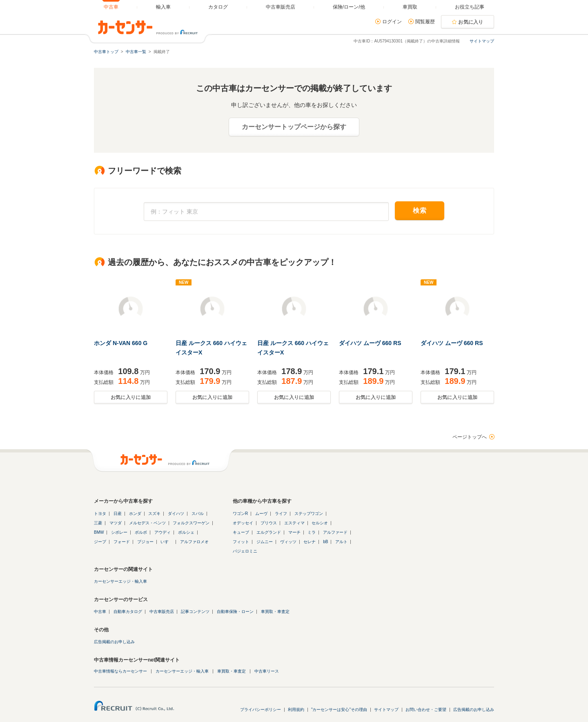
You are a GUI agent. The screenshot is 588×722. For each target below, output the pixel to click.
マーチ (294, 532)
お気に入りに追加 (131, 397)
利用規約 (296, 710)
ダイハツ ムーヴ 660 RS (370, 343)
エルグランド (269, 532)
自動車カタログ (128, 612)
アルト (341, 542)
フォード (122, 542)
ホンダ (135, 514)
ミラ (312, 532)
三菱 (98, 523)
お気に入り (471, 22)
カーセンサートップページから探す (294, 127)
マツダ (116, 523)
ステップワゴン (309, 514)
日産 (118, 514)
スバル (198, 514)
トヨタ (100, 514)
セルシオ (320, 523)
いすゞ (167, 542)
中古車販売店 (162, 612)
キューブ (241, 532)
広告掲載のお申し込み (114, 642)
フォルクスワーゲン (191, 523)
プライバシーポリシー (261, 710)
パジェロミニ (245, 551)
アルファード (335, 532)
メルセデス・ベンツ (147, 523)
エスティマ (294, 523)
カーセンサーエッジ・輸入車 (120, 581)
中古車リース (267, 671)
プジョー (145, 542)
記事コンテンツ (195, 612)
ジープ (100, 542)
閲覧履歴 (425, 22)
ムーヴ (261, 514)
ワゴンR (240, 514)
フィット (241, 542)
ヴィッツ (288, 542)
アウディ (163, 532)
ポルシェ (186, 532)
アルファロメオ (194, 542)
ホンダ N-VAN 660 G (121, 343)
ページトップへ (470, 437)
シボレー (119, 532)
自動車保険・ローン (235, 612)
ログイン (392, 22)
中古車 (100, 612)
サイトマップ (482, 41)
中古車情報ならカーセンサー (120, 671)
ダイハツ (176, 514)
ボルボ (141, 532)
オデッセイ (243, 523)
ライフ (281, 514)
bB (325, 542)
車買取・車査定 (275, 612)
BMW (99, 532)
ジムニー (265, 542)
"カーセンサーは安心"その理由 (339, 710)
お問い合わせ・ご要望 (426, 710)
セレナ (310, 542)
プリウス (269, 523)
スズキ (154, 514)
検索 (420, 211)
